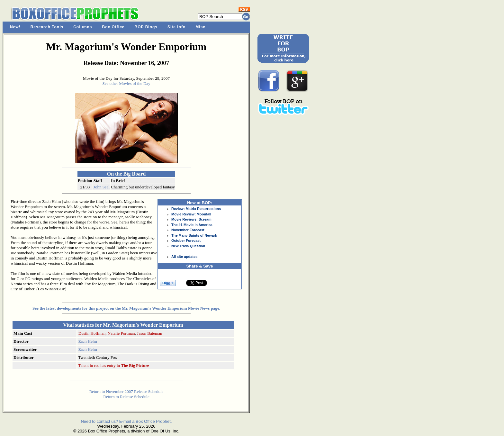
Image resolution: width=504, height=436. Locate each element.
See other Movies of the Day (126, 83)
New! (15, 27)
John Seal (102, 187)
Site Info (176, 27)
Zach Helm (88, 341)
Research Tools (47, 27)
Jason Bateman (149, 333)
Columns (83, 27)
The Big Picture (135, 365)
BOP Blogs (146, 27)
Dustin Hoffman (92, 333)
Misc (200, 27)
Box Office (113, 27)
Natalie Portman (121, 333)
